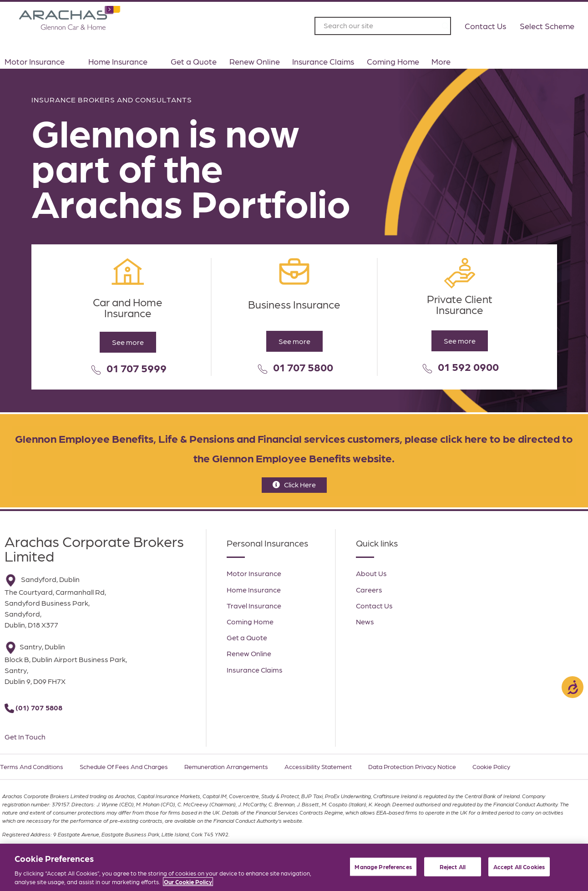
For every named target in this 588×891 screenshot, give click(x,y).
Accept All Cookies (519, 867)
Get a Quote (194, 61)
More (446, 61)
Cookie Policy (491, 766)
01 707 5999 (137, 367)
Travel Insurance (254, 605)
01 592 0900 (468, 366)
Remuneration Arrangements (226, 766)
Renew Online (255, 61)
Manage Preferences (383, 867)
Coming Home (393, 61)
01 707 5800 (303, 367)
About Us (371, 573)
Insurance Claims (323, 61)
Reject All (453, 867)
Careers (369, 590)
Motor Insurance (40, 61)
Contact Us (374, 605)
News (365, 621)
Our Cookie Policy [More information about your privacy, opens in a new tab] (188, 882)
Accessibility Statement (318, 766)
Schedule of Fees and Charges (124, 766)
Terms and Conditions (32, 766)
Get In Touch (25, 737)
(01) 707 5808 (39, 707)
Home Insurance (123, 61)
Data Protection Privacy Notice (412, 766)
